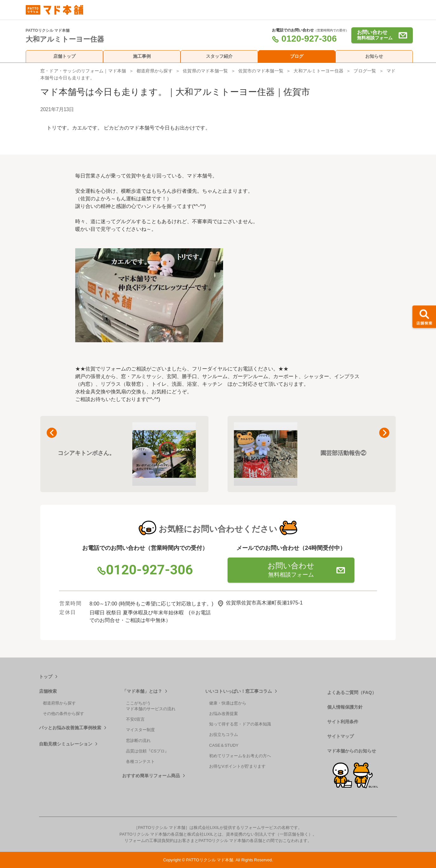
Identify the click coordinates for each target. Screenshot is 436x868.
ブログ (297, 56)
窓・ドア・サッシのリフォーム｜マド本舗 (83, 71)
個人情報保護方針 (345, 707)
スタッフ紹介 (219, 56)
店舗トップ (64, 56)
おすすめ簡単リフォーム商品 (151, 776)
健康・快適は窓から (228, 703)
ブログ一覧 (365, 71)
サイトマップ (340, 736)
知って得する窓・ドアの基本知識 (240, 724)
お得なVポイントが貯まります (237, 766)
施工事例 (142, 56)
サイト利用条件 (343, 722)
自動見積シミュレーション (66, 744)
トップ (46, 677)
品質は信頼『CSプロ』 (147, 751)
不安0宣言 (135, 719)
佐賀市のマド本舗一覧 (261, 71)
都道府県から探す (155, 71)
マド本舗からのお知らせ (352, 751)
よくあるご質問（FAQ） (352, 692)
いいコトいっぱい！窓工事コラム (239, 691)
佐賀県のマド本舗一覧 (205, 71)
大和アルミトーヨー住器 (318, 71)
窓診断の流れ (138, 741)
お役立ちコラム (224, 734)
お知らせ (374, 56)
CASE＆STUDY (224, 745)
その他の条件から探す (63, 714)
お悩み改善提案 (224, 714)
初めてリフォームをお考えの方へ (240, 756)
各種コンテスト (140, 761)
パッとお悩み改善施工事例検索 (70, 728)
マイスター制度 (140, 730)
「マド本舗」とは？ (142, 691)
